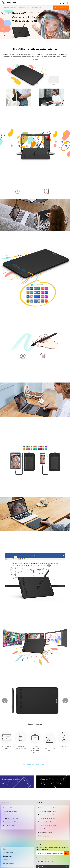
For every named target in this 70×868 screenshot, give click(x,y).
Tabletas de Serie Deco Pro (47, 818)
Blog (4, 849)
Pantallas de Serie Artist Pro (47, 811)
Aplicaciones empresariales (12, 815)
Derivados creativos (45, 836)
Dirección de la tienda (10, 811)
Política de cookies (9, 825)
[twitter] (45, 861)
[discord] (42, 861)
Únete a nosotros (9, 863)
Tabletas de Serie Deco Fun (47, 825)
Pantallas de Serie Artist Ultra (48, 808)
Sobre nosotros (8, 853)
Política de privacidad (10, 822)
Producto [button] (52, 803)
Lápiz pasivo (42, 829)
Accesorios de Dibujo (45, 833)
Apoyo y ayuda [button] (17, 803)
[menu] (67, 3)
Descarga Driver (8, 808)
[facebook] (39, 861)
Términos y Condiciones (11, 818)
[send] (66, 853)
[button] (61, 3)
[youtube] (52, 861)
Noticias (6, 860)
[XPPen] (9, 3)
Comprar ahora (61, 8)
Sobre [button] (17, 844)
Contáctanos (7, 856)
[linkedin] (49, 861)
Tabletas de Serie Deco (46, 822)
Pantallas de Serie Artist (46, 815)
